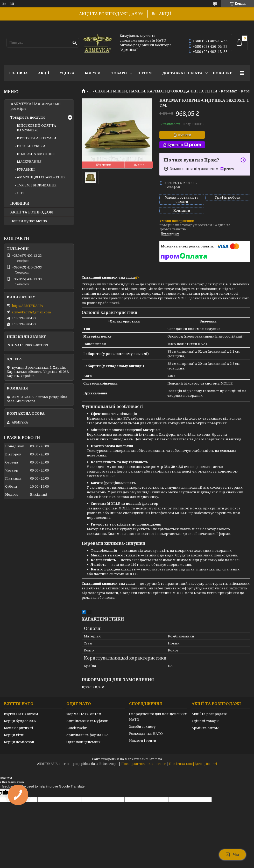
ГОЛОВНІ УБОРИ (31, 146)
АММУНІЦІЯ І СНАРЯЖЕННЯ (41, 177)
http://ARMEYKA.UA (27, 306)
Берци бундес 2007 (20, 721)
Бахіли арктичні (19, 728)
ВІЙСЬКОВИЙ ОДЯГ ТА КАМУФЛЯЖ (36, 128)
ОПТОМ (145, 73)
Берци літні (14, 735)
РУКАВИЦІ (26, 169)
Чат (232, 854)
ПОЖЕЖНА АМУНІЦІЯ (36, 154)
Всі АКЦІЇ (161, 14)
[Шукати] (75, 43)
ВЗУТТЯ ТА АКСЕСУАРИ (37, 138)
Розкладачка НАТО (146, 734)
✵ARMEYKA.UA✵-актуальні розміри (36, 106)
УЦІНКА (67, 73)
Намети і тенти (143, 741)
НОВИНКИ (223, 73)
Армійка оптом (205, 728)
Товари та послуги (28, 117)
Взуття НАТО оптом (21, 714)
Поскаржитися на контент (143, 764)
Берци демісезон (19, 742)
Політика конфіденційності (193, 764)
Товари (119, 73)
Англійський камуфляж (87, 721)
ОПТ (21, 193)
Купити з (184, 145)
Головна (18, 73)
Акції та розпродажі (210, 714)
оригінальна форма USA (87, 735)
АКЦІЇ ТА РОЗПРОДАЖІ (32, 212)
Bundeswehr (76, 728)
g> (137, 277)
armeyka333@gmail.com (31, 312)
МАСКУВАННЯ (29, 162)
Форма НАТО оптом (84, 714)
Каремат (229, 91)
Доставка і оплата (182, 73)
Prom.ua (156, 759)
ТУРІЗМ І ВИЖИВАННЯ (37, 185)
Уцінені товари (205, 721)
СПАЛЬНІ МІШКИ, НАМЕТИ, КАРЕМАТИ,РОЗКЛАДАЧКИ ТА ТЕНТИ (156, 91)
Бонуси (93, 73)
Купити (185, 135)
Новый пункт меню (29, 221)
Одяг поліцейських (83, 742)
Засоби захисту (142, 726)
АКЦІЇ (44, 73)
